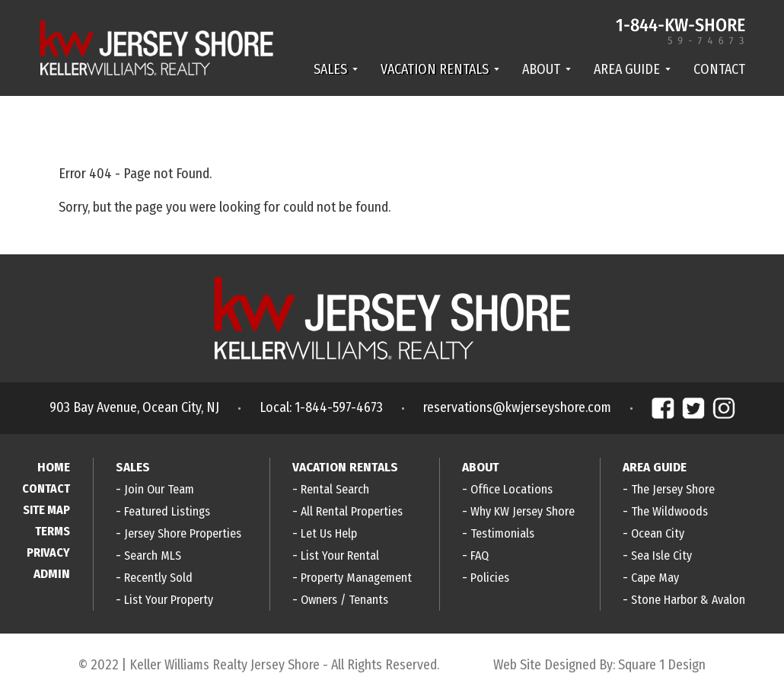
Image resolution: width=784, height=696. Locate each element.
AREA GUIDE (632, 69)
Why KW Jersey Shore (523, 511)
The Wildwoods (669, 511)
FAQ (480, 556)
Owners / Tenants (344, 600)
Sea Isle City (661, 556)
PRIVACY (48, 552)
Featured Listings (167, 511)
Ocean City (658, 533)
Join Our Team (159, 489)
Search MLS (153, 556)
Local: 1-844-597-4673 (321, 407)
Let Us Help (329, 533)
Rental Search (335, 489)
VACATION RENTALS (440, 69)
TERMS (53, 531)
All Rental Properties (352, 511)
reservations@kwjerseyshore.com (517, 407)
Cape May (655, 578)
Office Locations (512, 489)
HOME (54, 467)
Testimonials (502, 533)
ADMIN (52, 574)
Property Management (356, 578)
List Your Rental (340, 556)
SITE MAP (46, 510)
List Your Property (169, 600)
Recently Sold (158, 578)
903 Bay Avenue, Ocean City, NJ (134, 407)
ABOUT (547, 69)
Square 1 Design (662, 665)
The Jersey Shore (673, 489)
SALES (336, 69)
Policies (490, 578)
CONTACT (719, 69)
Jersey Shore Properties (183, 533)
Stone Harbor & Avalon (688, 600)
